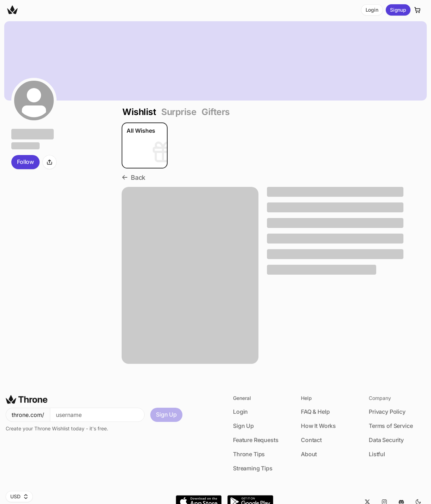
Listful (377, 454)
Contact (311, 440)
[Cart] (418, 10)
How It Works (318, 426)
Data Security (386, 440)
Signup (398, 10)
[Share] (49, 162)
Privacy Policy (387, 412)
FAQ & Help (315, 412)
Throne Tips (249, 454)
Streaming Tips (253, 468)
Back (133, 177)
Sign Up (166, 414)
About (309, 454)
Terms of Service (391, 426)
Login (372, 10)
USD (19, 496)
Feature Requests (256, 440)
